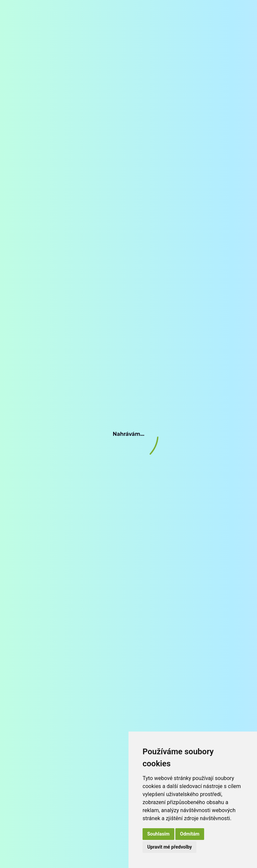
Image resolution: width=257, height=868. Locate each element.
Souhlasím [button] (158, 834)
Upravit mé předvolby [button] (169, 847)
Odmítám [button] (190, 834)
